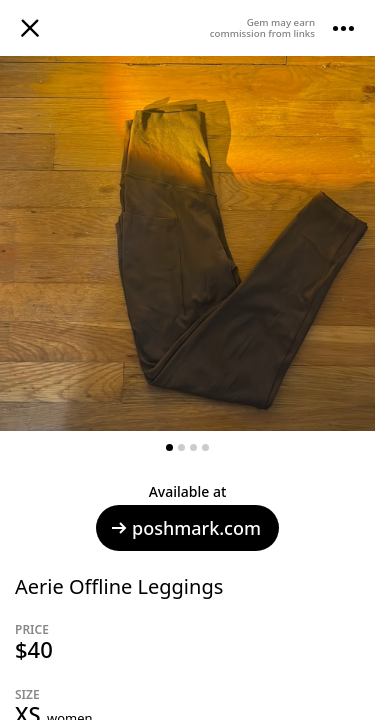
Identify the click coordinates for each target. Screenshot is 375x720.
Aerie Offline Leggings (119, 586)
